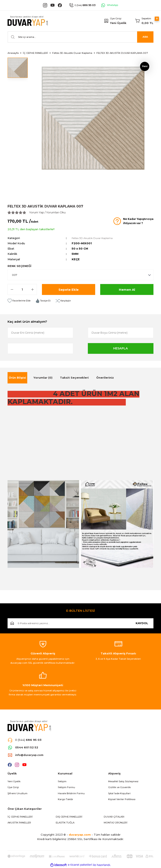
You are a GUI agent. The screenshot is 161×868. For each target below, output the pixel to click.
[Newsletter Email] (80, 623)
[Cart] (144, 21)
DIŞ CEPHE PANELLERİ (69, 817)
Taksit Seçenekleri (74, 378)
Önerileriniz (105, 378)
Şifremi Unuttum (18, 793)
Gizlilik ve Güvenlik (119, 787)
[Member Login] (106, 21)
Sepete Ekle (69, 289)
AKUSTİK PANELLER (19, 823)
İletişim (62, 781)
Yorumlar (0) (43, 378)
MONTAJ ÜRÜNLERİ (116, 823)
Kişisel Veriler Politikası (122, 799)
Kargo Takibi (65, 799)
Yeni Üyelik (118, 23)
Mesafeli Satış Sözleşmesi (123, 781)
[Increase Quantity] (32, 289)
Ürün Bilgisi (17, 378)
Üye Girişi (13, 787)
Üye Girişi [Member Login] (116, 18)
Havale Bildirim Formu (71, 793)
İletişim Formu (66, 787)
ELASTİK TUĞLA (65, 823)
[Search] (80, 37)
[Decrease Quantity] (12, 289)
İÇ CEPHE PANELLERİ (20, 817)
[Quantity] (22, 289)
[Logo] (28, 21)
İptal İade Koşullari (119, 793)
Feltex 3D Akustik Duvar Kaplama (95, 238)
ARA (145, 37)
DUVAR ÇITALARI (114, 817)
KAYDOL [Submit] (142, 623)
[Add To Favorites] (20, 301)
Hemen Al (127, 289)
